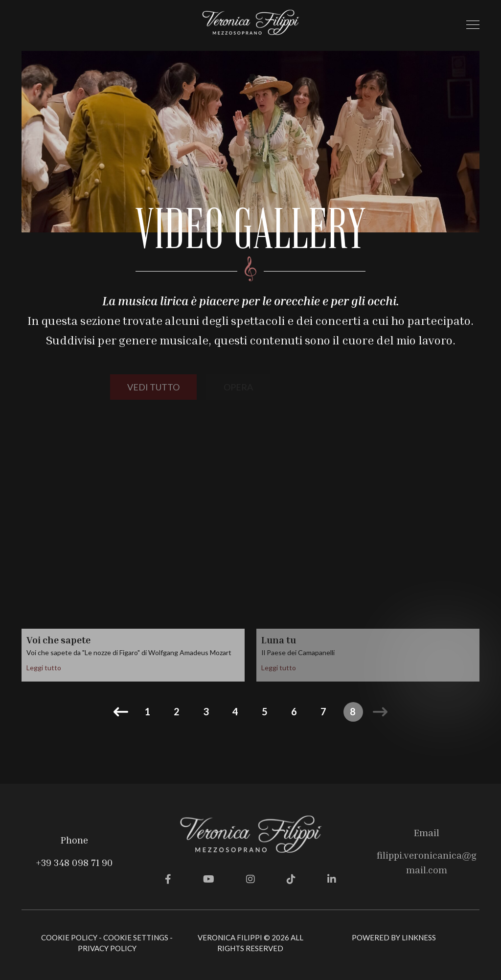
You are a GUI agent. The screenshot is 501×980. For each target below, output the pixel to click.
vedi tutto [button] (153, 387)
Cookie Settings (136, 937)
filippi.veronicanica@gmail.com (427, 862)
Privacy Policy (107, 948)
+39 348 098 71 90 (74, 862)
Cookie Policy (69, 937)
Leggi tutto (44, 668)
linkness (419, 937)
